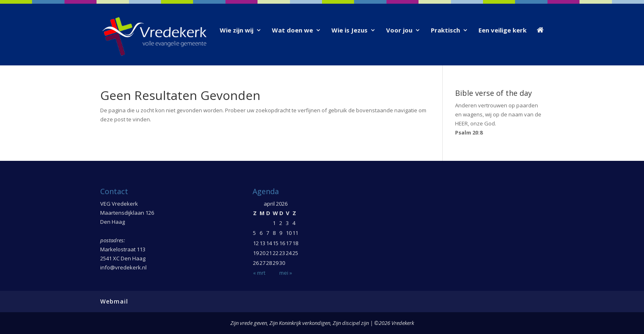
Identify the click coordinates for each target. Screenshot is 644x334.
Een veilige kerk (503, 31)
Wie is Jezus (350, 31)
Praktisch (445, 31)
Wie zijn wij (237, 31)
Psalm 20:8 (469, 132)
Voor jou (399, 31)
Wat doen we (292, 31)
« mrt (259, 273)
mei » (286, 273)
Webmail (114, 301)
